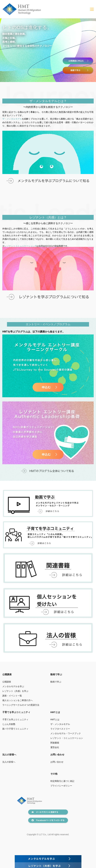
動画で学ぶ (56, 682)
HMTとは (55, 719)
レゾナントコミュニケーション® (20, 246)
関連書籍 (55, 743)
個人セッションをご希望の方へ (18, 700)
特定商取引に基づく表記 (62, 781)
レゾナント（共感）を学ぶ (15, 691)
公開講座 (7, 682)
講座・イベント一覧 (12, 696)
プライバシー (57, 786)
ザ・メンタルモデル (12, 119)
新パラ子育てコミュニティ (15, 729)
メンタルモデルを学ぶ (13, 686)
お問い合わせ (57, 755)
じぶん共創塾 (9, 724)
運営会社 (55, 747)
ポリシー (68, 786)
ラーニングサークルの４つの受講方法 (21, 705)
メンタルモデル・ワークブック (66, 733)
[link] (48, 132)
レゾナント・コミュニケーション (67, 738)
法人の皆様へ (9, 762)
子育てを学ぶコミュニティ (15, 719)
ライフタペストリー (60, 729)
